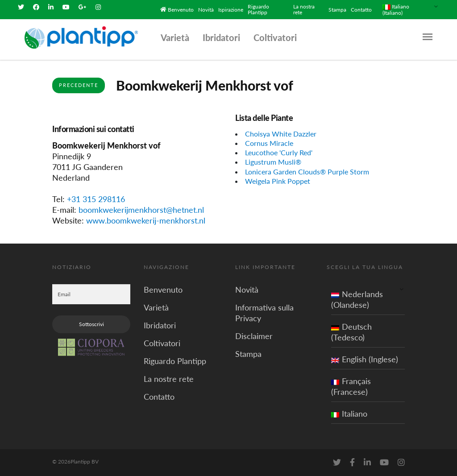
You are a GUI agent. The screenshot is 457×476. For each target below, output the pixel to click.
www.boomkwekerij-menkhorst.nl (146, 220)
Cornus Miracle (269, 143)
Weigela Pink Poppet (278, 181)
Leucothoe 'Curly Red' (279, 152)
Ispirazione (231, 10)
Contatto (361, 10)
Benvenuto (181, 10)
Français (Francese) (351, 386)
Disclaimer (254, 336)
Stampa (337, 10)
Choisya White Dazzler (281, 134)
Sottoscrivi (91, 324)
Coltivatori (275, 37)
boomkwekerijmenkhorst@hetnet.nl (141, 210)
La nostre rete (169, 379)
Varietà (175, 37)
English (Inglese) (365, 359)
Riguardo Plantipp (258, 9)
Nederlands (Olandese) (357, 299)
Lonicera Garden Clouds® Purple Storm (307, 172)
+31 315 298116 (96, 199)
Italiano (349, 414)
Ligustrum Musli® (273, 162)
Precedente (79, 85)
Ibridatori (221, 37)
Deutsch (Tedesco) (351, 332)
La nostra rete (304, 9)
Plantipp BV (85, 462)
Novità (206, 10)
